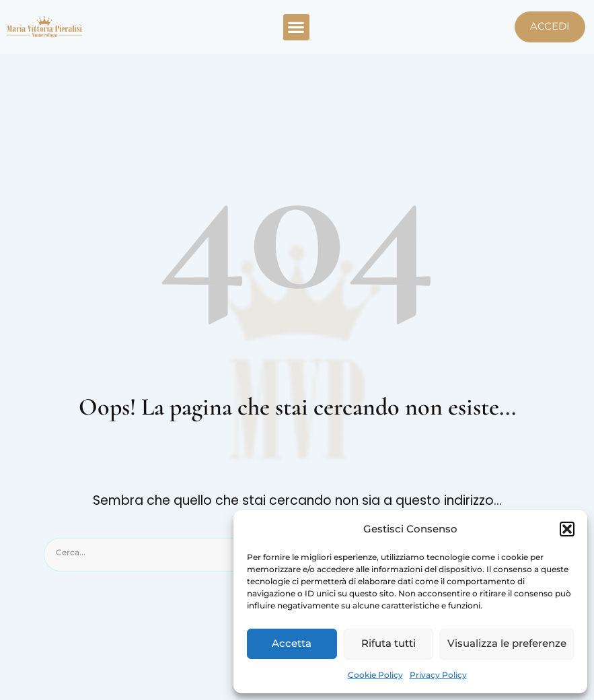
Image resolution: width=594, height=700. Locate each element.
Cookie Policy (375, 675)
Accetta (292, 643)
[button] (567, 529)
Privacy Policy (438, 675)
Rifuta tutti (388, 643)
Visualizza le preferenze (507, 643)
